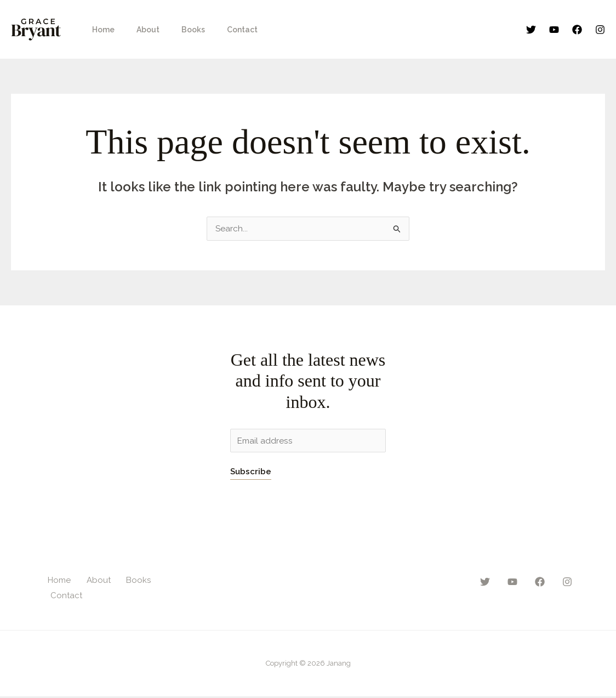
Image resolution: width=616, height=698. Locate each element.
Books (177, 30)
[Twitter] (531, 30)
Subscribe (251, 473)
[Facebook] (577, 30)
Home (100, 30)
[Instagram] (600, 30)
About (138, 30)
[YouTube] (554, 30)
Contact (219, 30)
